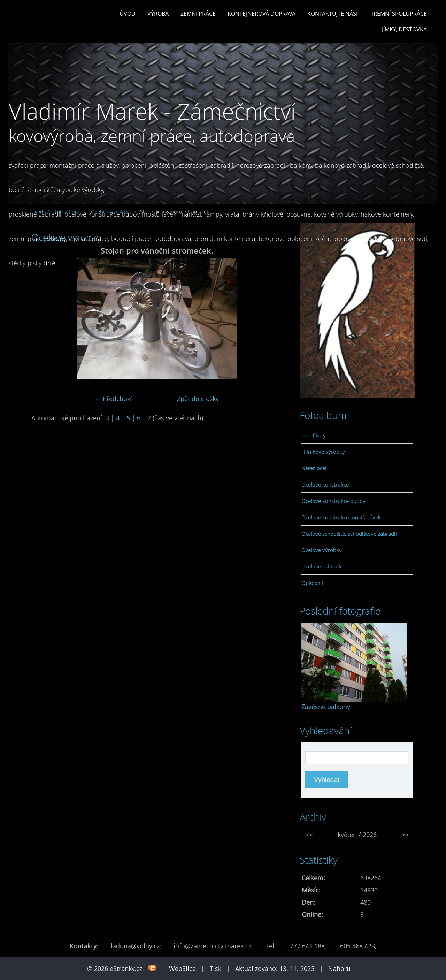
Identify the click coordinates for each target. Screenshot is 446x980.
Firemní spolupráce (398, 14)
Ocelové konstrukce (325, 484)
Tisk (216, 968)
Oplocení (312, 583)
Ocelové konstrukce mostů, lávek (341, 517)
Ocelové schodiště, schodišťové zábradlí (349, 534)
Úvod (128, 14)
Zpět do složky (198, 399)
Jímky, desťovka (404, 29)
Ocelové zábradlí (321, 566)
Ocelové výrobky (322, 550)
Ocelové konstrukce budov (333, 501)
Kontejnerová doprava (262, 14)
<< (309, 835)
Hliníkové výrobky (323, 452)
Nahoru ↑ (342, 968)
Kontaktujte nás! (332, 14)
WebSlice (182, 968)
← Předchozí (113, 399)
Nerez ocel (314, 468)
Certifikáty (314, 435)
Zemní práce (198, 14)
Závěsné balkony (326, 707)
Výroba (158, 14)
